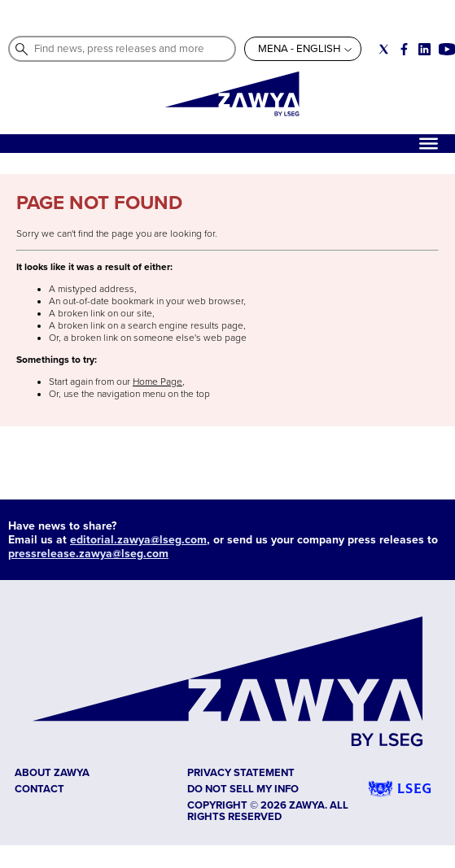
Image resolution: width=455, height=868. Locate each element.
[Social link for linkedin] (424, 49)
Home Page (157, 382)
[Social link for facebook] (404, 49)
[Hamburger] (429, 144)
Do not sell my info (243, 789)
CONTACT (39, 789)
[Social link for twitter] (384, 49)
